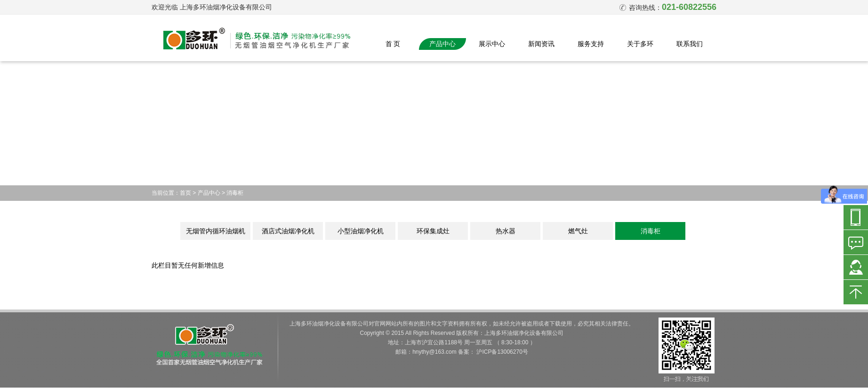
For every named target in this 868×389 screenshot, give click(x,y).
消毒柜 (235, 193)
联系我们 (690, 44)
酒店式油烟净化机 (288, 231)
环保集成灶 (433, 231)
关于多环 (640, 44)
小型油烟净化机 (361, 231)
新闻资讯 (541, 44)
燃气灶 (578, 231)
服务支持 (591, 44)
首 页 (393, 44)
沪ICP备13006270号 (502, 352)
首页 (185, 193)
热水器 (506, 231)
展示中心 (492, 44)
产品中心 (442, 44)
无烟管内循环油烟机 (216, 231)
